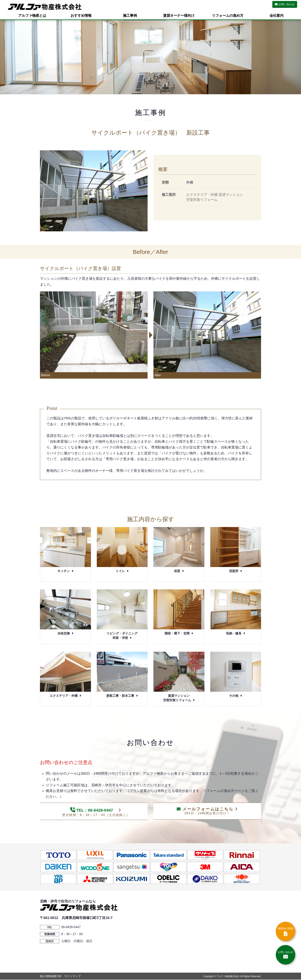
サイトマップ (73, 977)
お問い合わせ (285, 4)
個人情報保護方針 (51, 977)
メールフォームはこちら (207, 811)
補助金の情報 (285, 932)
